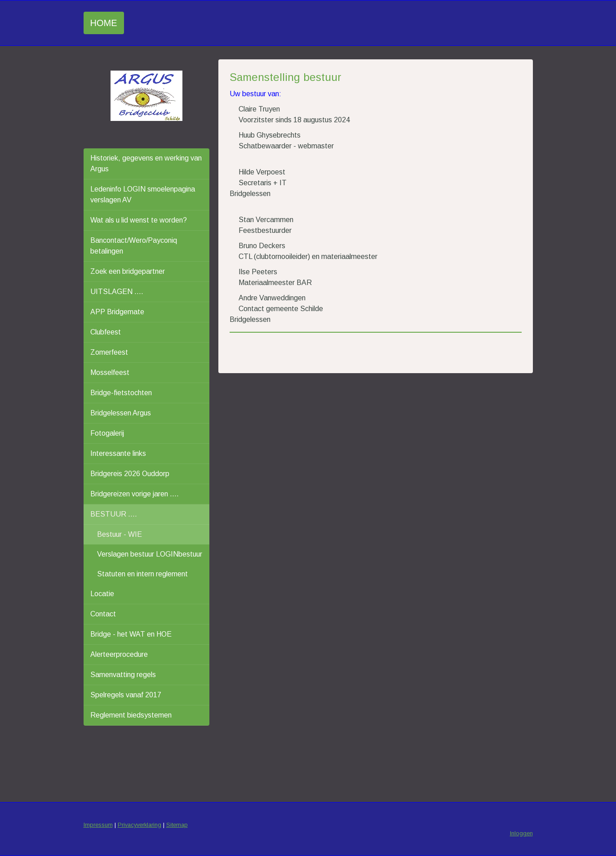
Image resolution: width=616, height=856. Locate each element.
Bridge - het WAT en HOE (131, 634)
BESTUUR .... (114, 514)
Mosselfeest (110, 372)
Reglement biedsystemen (131, 715)
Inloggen (521, 833)
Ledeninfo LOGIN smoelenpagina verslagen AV (143, 194)
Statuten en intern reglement (142, 574)
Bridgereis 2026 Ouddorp (130, 474)
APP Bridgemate (117, 312)
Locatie (102, 594)
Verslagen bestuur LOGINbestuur (150, 554)
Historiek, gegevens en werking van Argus (146, 163)
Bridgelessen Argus (121, 413)
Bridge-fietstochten (121, 393)
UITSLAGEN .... (117, 292)
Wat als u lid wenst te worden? (139, 220)
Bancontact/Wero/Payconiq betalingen (134, 246)
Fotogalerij (107, 433)
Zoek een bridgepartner (128, 271)
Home (104, 23)
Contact (103, 614)
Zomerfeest (109, 352)
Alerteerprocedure (119, 654)
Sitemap (177, 825)
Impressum (98, 825)
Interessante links (118, 453)
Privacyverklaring (140, 825)
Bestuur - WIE (120, 534)
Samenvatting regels (123, 675)
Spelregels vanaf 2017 (126, 695)
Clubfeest (106, 332)
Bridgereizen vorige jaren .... (135, 494)
